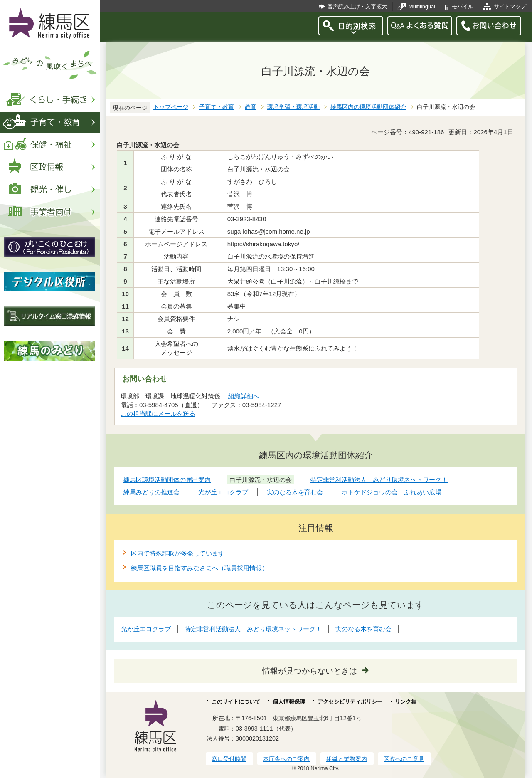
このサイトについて (236, 702)
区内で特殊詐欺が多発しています (178, 553)
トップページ (171, 107)
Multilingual (422, 6)
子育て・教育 (217, 107)
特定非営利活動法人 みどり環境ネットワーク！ (253, 629)
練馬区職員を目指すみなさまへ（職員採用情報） (199, 568)
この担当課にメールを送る (158, 414)
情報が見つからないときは (310, 671)
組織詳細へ (244, 396)
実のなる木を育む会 (363, 629)
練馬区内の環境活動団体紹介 (368, 107)
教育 (251, 107)
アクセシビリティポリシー (350, 702)
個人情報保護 (289, 702)
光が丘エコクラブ (146, 629)
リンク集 (406, 702)
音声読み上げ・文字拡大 (357, 6)
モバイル (463, 6)
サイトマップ (510, 6)
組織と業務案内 (347, 759)
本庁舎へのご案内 (286, 759)
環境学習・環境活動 (293, 107)
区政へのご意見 (404, 759)
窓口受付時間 (229, 759)
